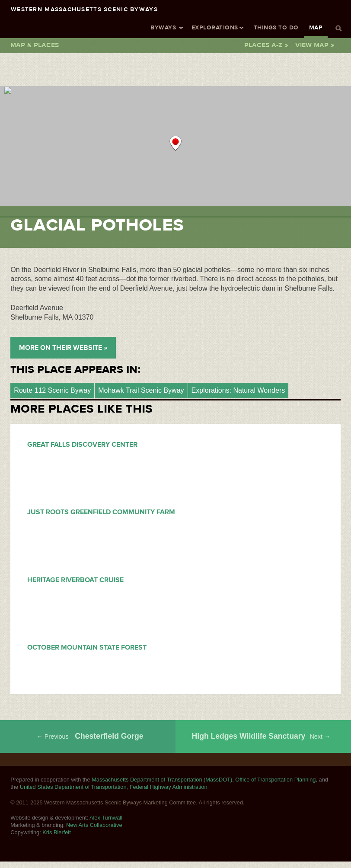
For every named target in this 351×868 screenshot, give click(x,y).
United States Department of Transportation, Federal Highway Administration (114, 787)
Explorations (215, 27)
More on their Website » (63, 348)
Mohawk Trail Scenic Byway (141, 390)
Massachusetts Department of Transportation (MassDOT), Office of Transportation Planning (204, 780)
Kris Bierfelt (56, 832)
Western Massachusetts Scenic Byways (84, 9)
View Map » (315, 45)
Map (316, 27)
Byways (163, 27)
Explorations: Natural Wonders (238, 390)
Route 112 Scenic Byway (52, 390)
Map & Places (35, 45)
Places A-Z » (266, 45)
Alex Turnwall (106, 818)
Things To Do (276, 27)
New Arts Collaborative (94, 825)
